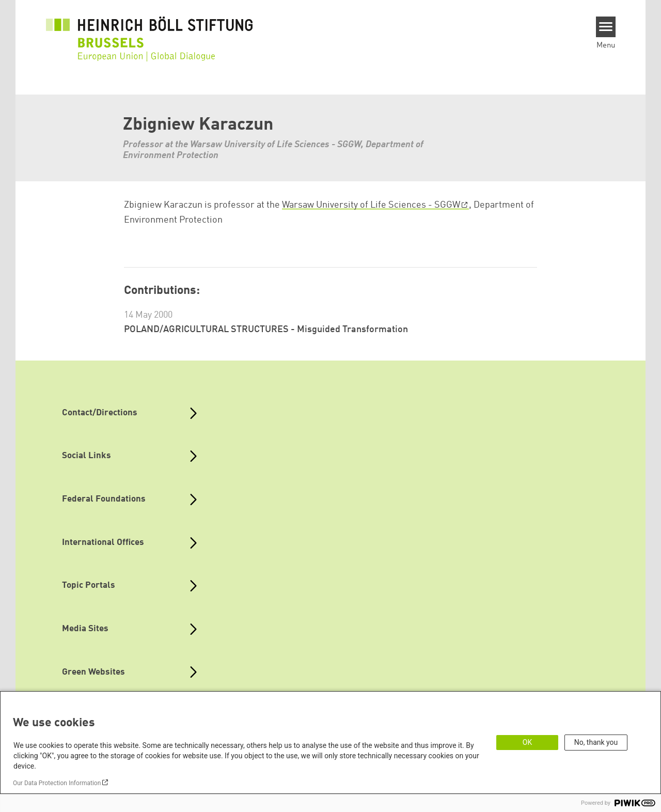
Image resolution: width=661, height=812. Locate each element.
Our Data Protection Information (57, 783)
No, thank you (596, 742)
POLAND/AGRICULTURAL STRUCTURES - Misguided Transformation (266, 330)
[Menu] (606, 27)
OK (527, 742)
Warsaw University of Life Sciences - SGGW (371, 205)
